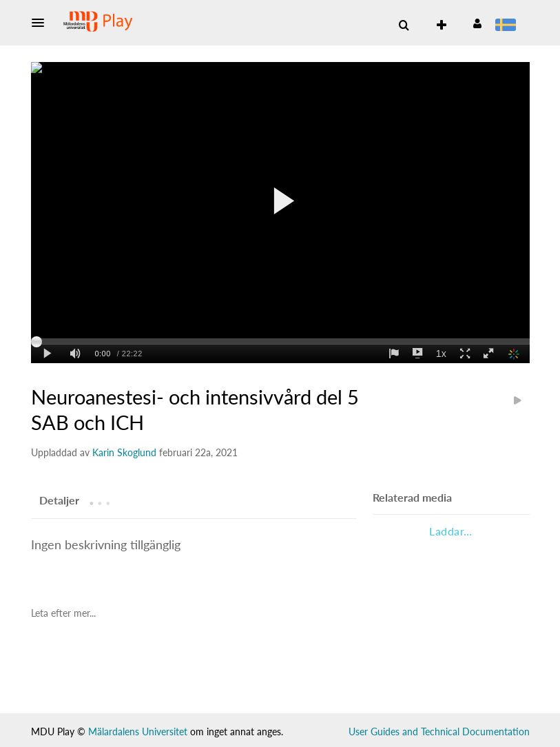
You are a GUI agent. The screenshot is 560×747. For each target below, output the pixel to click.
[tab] (59, 500)
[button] (42, 23)
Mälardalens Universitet (138, 731)
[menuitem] (508, 26)
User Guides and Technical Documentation (439, 731)
